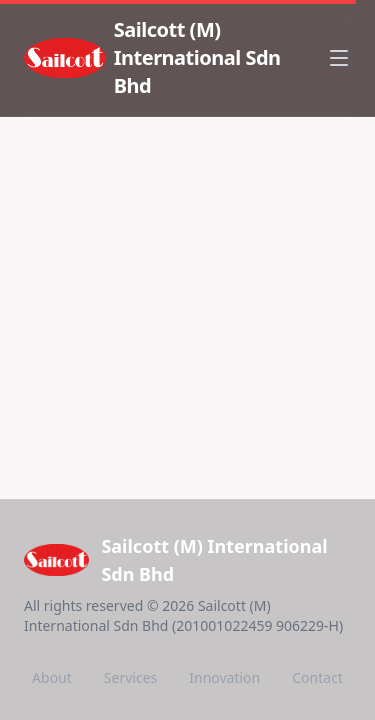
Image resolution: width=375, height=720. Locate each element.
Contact (317, 677)
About (52, 677)
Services (130, 677)
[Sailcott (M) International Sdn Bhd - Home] (171, 58)
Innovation (224, 677)
